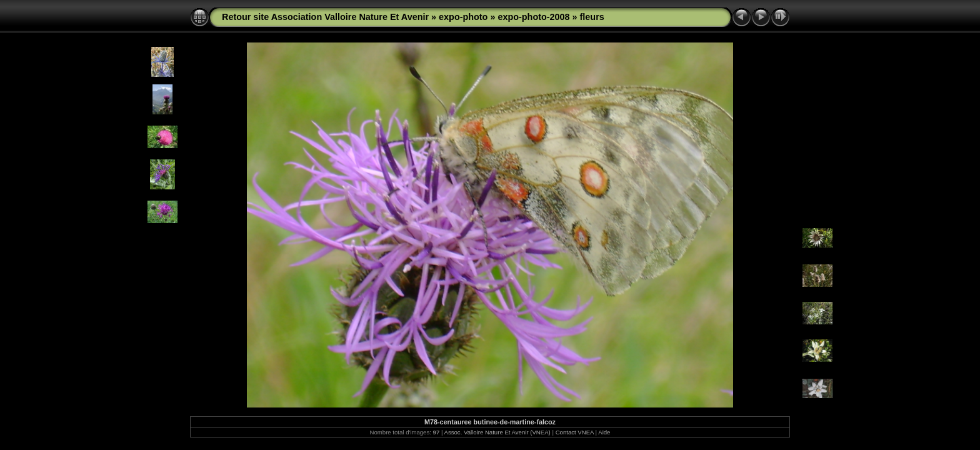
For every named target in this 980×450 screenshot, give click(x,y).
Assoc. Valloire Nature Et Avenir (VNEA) (497, 432)
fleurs (592, 17)
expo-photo (463, 17)
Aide (604, 432)
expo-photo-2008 (533, 17)
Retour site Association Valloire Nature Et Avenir (325, 17)
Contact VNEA (575, 432)
